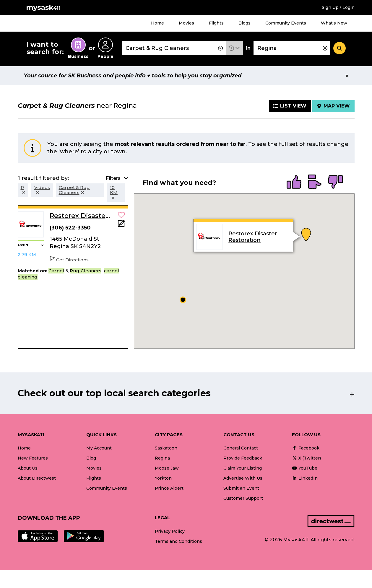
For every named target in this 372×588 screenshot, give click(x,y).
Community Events (286, 23)
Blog (91, 458)
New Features (33, 458)
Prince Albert (169, 488)
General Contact (241, 448)
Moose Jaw (167, 468)
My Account (99, 448)
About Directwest (37, 478)
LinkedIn (305, 478)
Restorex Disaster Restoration (253, 237)
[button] (234, 48)
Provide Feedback (243, 458)
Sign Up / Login (338, 7)
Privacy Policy (170, 531)
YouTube (305, 468)
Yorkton (163, 478)
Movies (186, 23)
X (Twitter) (306, 458)
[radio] (294, 183)
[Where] (292, 48)
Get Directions (69, 260)
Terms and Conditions (178, 541)
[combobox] (174, 48)
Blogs (245, 23)
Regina (162, 458)
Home (157, 23)
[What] (174, 48)
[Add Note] (121, 225)
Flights (216, 23)
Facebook (306, 448)
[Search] (339, 48)
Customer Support (243, 498)
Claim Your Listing (243, 468)
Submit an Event (241, 488)
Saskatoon (166, 448)
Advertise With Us (243, 478)
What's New (334, 23)
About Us (28, 468)
